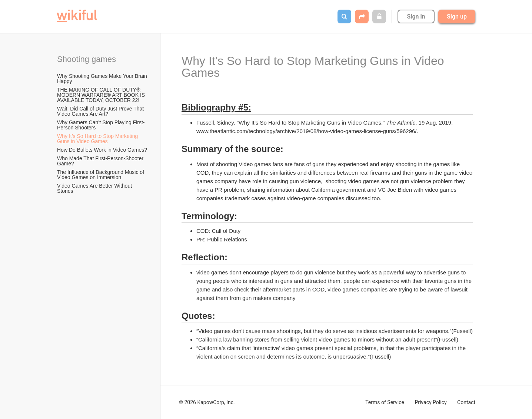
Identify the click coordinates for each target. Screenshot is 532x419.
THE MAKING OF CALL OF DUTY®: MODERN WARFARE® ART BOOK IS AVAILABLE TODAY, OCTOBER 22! (102, 95)
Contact (466, 402)
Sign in (416, 17)
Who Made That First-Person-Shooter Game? (101, 161)
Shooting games (87, 59)
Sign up (457, 17)
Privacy (430, 402)
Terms (385, 402)
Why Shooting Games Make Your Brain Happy (103, 79)
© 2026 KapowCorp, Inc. (207, 402)
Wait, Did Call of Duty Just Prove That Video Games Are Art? (101, 111)
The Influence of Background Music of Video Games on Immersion (101, 175)
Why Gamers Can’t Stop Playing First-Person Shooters (101, 125)
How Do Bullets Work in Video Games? (102, 150)
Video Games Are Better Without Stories (95, 188)
